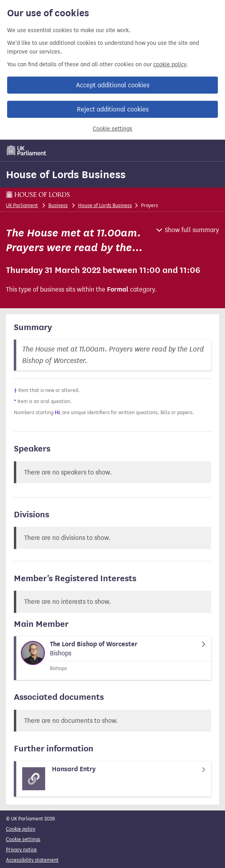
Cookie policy (21, 829)
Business (58, 205)
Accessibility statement (32, 860)
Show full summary (192, 230)
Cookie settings (113, 129)
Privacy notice (21, 850)
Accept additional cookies (113, 85)
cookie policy (170, 64)
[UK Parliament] (27, 150)
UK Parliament (22, 205)
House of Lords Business (66, 175)
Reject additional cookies (113, 109)
